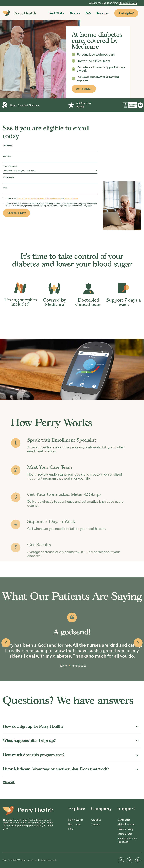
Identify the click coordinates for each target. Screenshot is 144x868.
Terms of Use (125, 834)
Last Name (7, 156)
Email (5, 188)
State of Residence (10, 166)
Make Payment (126, 824)
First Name (7, 146)
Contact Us (124, 820)
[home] (20, 13)
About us (75, 13)
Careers (95, 824)
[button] (6, 643)
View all (9, 782)
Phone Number (9, 177)
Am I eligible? (126, 13)
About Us (96, 820)
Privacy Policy (125, 829)
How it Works (56, 13)
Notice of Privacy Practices (127, 840)
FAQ (88, 13)
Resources (102, 13)
